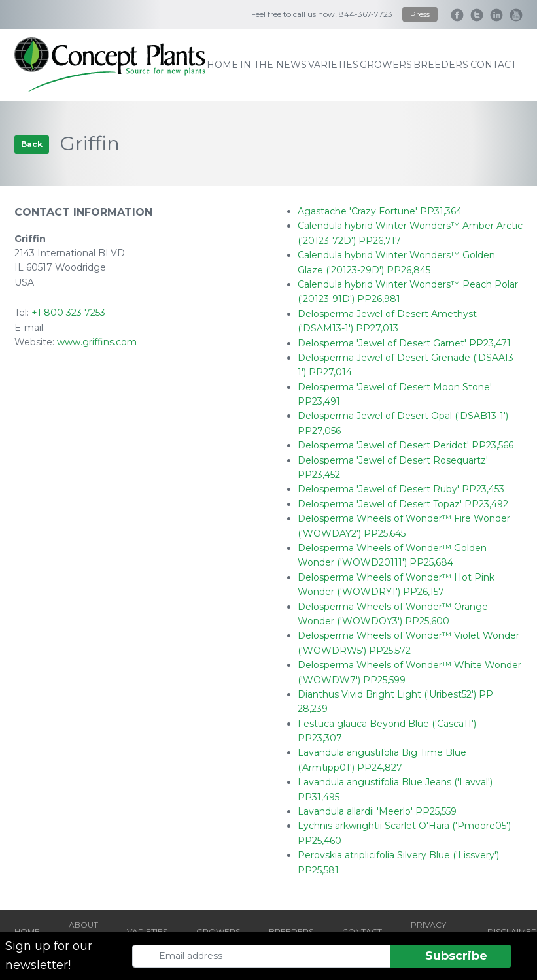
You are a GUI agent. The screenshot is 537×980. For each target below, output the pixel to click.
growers (386, 65)
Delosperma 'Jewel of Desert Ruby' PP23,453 (401, 489)
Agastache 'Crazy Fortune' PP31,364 (380, 211)
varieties (333, 65)
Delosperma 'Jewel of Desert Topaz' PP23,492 (403, 504)
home (222, 65)
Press (420, 14)
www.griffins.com (97, 342)
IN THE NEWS (273, 65)
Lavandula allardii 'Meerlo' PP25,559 (377, 811)
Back (32, 144)
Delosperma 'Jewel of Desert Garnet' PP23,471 (404, 343)
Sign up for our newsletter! (49, 955)
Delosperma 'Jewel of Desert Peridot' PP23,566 (406, 445)
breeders (441, 65)
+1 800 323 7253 (68, 313)
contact (493, 65)
